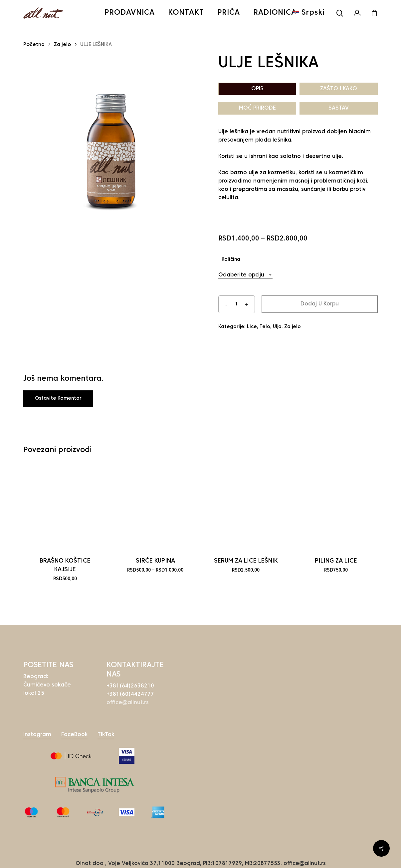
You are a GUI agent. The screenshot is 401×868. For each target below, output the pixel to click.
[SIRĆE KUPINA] (155, 507)
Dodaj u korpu (320, 304)
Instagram (37, 735)
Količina (231, 260)
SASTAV (339, 108)
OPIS (257, 89)
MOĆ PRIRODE (257, 108)
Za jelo (62, 45)
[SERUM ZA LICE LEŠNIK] (246, 507)
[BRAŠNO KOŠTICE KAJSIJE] (65, 507)
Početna (34, 45)
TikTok (106, 735)
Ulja (277, 327)
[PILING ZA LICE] (336, 507)
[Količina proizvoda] (237, 304)
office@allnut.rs (128, 703)
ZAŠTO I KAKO (339, 89)
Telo (265, 327)
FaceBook (74, 735)
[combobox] (245, 275)
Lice (252, 327)
